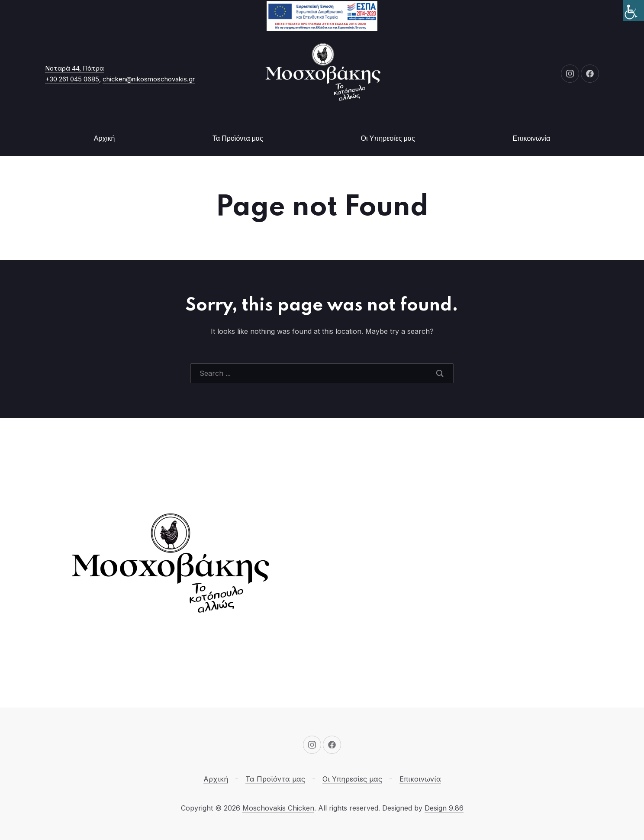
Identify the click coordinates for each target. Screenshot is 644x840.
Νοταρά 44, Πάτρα (74, 68)
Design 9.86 (444, 808)
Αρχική (105, 139)
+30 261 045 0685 (72, 79)
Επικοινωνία (531, 139)
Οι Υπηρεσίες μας (388, 139)
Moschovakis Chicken (278, 808)
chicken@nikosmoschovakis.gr (149, 79)
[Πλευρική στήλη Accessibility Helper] (634, 10)
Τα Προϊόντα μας (238, 139)
